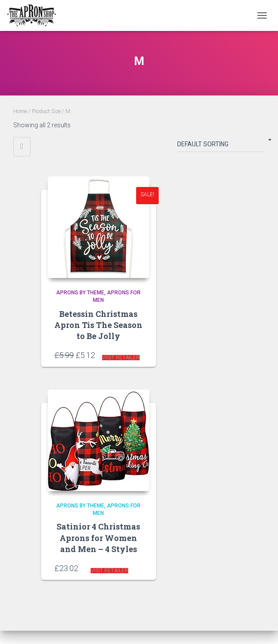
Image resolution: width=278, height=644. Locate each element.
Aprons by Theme (80, 293)
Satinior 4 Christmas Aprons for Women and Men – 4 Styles (98, 537)
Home (20, 111)
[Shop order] (221, 146)
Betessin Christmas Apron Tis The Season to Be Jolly (98, 325)
